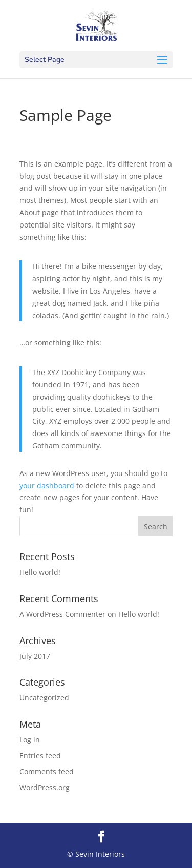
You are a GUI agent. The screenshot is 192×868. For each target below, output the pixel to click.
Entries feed (40, 756)
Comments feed (47, 771)
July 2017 (35, 656)
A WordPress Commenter (62, 614)
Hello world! (40, 572)
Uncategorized (44, 698)
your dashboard (47, 485)
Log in (30, 740)
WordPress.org (45, 787)
